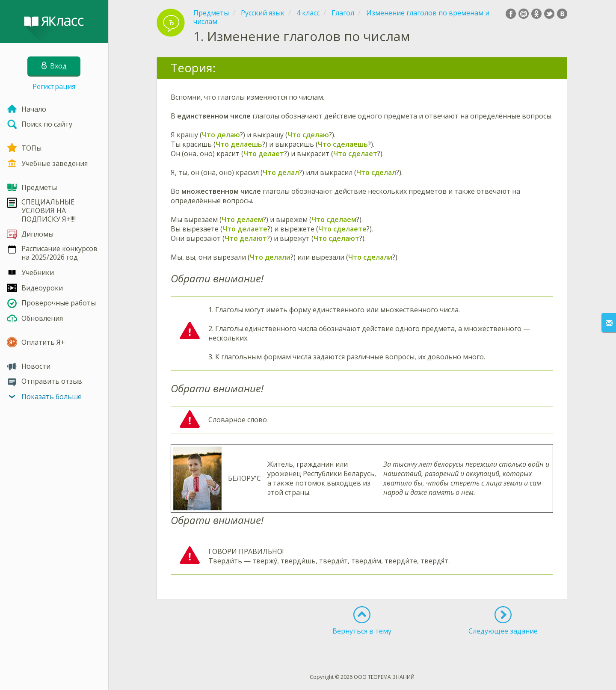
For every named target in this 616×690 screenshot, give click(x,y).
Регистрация (54, 86)
